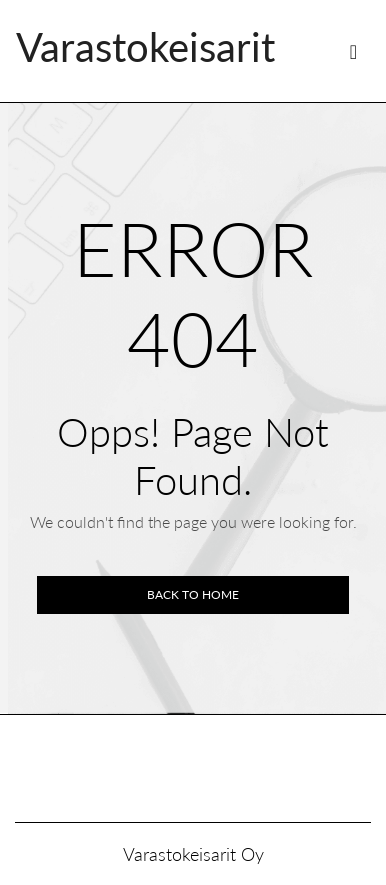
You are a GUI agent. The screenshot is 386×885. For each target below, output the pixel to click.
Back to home (193, 594)
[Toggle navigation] (353, 51)
